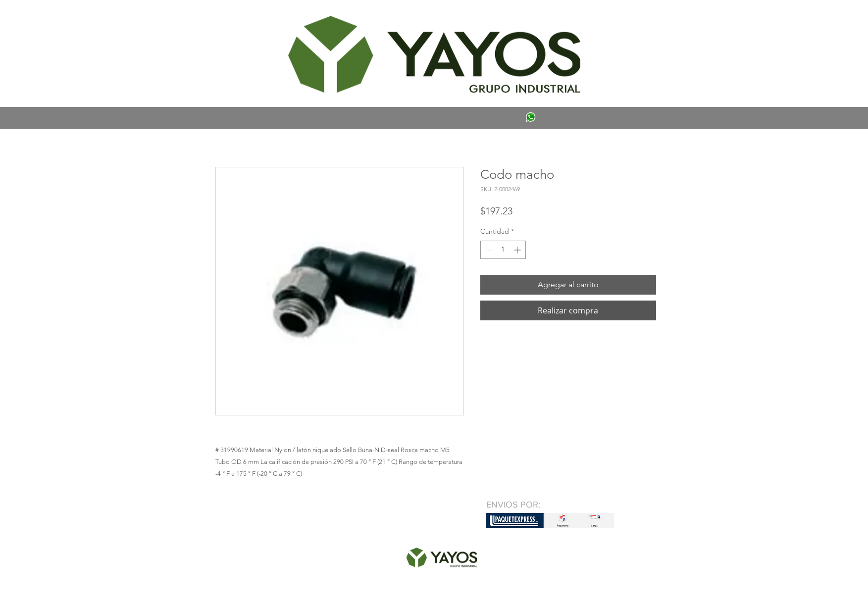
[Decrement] (488, 250)
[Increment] (518, 250)
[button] (230, 18)
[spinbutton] (503, 250)
